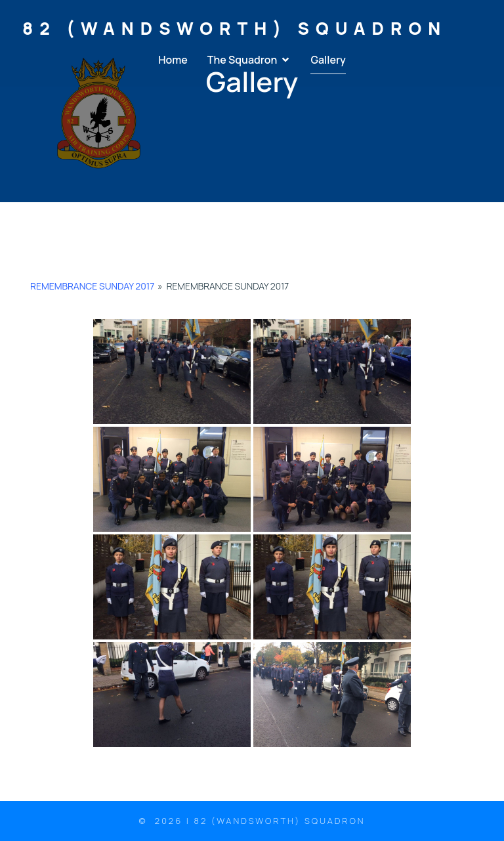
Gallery (328, 60)
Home (173, 60)
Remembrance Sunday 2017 (92, 286)
